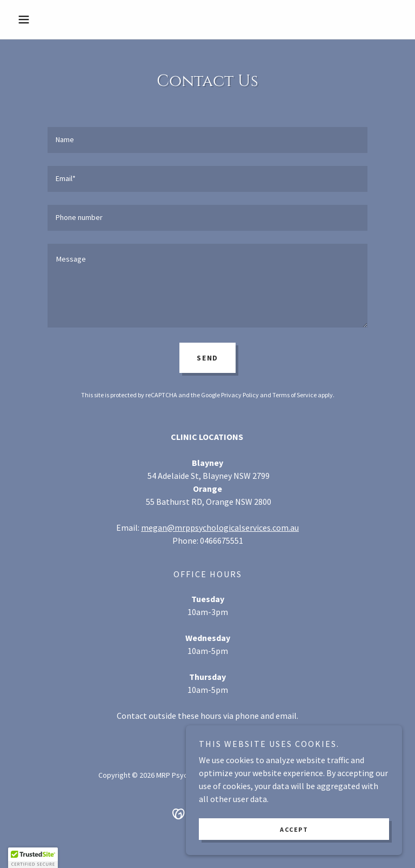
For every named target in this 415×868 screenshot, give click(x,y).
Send (207, 358)
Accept (294, 829)
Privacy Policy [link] (240, 395)
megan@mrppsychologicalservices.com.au (220, 528)
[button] (42, 19)
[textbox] (207, 140)
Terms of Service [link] (294, 395)
